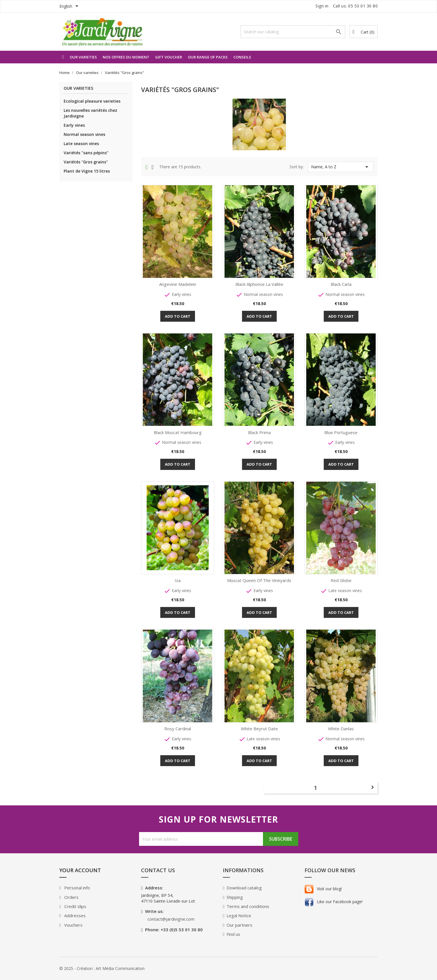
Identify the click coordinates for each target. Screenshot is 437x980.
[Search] (293, 32)
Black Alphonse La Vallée (259, 284)
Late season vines (81, 144)
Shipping (235, 897)
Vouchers (73, 925)
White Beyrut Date (259, 729)
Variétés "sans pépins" (86, 153)
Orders (71, 897)
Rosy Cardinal (178, 729)
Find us (233, 934)
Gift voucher (169, 57)
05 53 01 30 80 (363, 6)
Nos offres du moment (126, 57)
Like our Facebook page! (333, 902)
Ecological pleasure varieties (92, 101)
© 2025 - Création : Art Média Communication (102, 968)
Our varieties (83, 57)
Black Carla (341, 284)
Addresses (74, 915)
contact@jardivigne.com (171, 919)
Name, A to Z (341, 167)
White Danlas (341, 729)
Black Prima (259, 432)
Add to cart (178, 316)
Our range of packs (208, 57)
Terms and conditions (248, 906)
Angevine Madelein (178, 284)
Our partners (239, 925)
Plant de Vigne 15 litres (87, 171)
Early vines (74, 125)
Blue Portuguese (341, 432)
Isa (178, 580)
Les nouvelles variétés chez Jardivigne (90, 113)
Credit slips (75, 906)
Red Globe (341, 580)
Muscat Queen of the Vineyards (259, 580)
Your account (80, 870)
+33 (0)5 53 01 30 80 (182, 930)
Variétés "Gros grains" (86, 162)
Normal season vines (84, 134)
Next (372, 787)
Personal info (77, 888)
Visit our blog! (323, 889)
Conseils (242, 57)
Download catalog (244, 888)
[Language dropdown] (70, 7)
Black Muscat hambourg (178, 432)
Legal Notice (239, 915)
